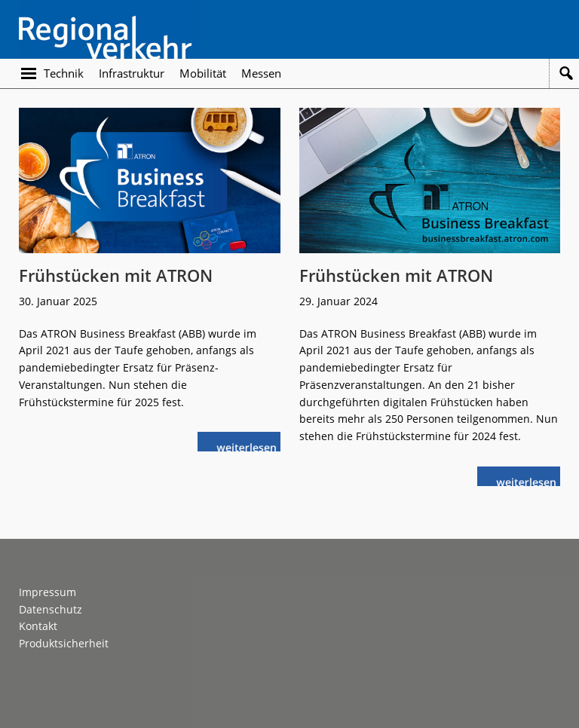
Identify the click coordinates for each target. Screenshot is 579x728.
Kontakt (38, 626)
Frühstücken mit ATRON (116, 275)
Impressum (47, 592)
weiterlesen (250, 446)
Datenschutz (51, 609)
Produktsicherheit (64, 643)
